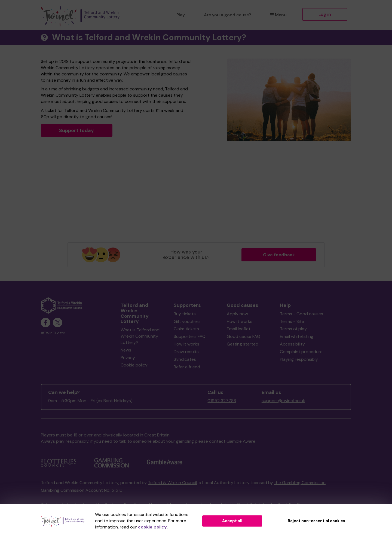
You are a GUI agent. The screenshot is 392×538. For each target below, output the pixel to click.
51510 (117, 490)
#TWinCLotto (53, 333)
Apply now (237, 314)
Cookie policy (134, 365)
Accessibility (292, 344)
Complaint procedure (301, 352)
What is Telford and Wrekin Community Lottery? (140, 336)
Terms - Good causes (301, 314)
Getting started (243, 344)
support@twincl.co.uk (283, 401)
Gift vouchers (187, 321)
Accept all (232, 521)
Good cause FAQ (244, 336)
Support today (76, 130)
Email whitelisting (297, 336)
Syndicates (185, 359)
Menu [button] (278, 15)
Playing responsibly (299, 359)
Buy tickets (185, 314)
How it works (186, 344)
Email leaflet (239, 329)
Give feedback (279, 255)
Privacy (128, 358)
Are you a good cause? (227, 15)
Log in (325, 14)
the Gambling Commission (300, 483)
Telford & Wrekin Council (172, 483)
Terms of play (293, 329)
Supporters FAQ (190, 336)
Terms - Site (292, 321)
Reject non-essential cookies (316, 521)
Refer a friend (187, 367)
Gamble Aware (241, 441)
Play (181, 15)
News (126, 350)
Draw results (186, 352)
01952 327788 (222, 401)
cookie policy (152, 527)
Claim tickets (186, 329)
